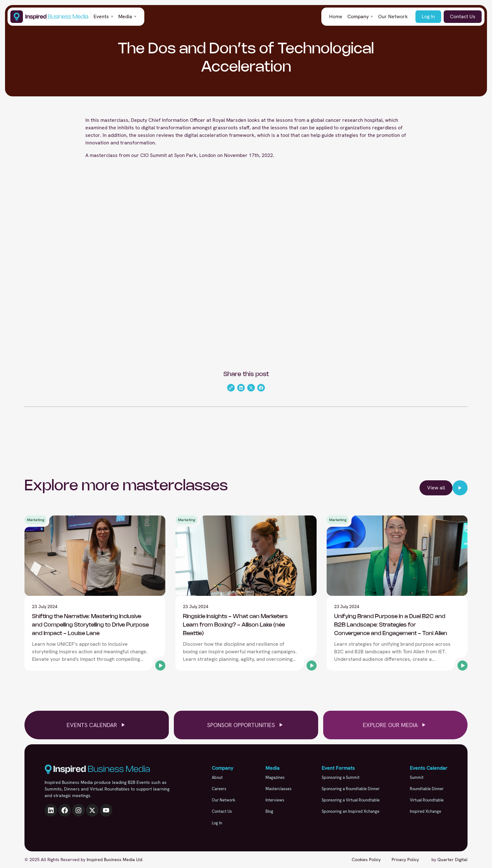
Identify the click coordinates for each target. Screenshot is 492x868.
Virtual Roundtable (427, 800)
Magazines (275, 777)
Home (336, 16)
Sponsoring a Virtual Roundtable (351, 800)
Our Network (393, 16)
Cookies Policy (366, 860)
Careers (219, 789)
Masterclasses (278, 789)
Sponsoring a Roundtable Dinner (351, 789)
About (217, 777)
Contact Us (463, 16)
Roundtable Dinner (427, 789)
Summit (417, 777)
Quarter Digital (452, 860)
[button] (103, 17)
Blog (269, 811)
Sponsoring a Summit (341, 777)
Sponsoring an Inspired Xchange (350, 811)
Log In (428, 16)
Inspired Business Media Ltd (114, 860)
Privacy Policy (405, 860)
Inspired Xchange (425, 811)
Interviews (275, 800)
